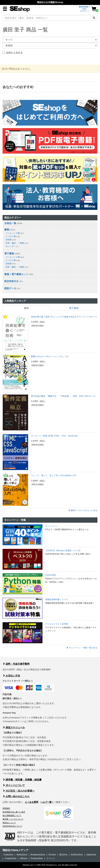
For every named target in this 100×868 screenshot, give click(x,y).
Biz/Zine (63, 855)
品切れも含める (13, 53)
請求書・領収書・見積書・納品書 (22, 780)
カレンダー (12, 246)
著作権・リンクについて (13, 819)
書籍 (7, 230)
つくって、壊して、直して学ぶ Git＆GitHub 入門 (54, 475)
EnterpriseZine (38, 855)
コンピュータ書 (15, 233)
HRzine (24, 858)
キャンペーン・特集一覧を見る (82, 648)
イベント (51, 858)
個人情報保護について (12, 815)
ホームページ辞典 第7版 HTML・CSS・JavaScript (54, 436)
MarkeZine (22, 855)
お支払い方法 (11, 676)
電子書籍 (9, 253)
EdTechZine (77, 855)
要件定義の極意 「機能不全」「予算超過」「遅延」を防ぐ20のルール (63, 396)
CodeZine (8, 855)
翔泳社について (9, 823)
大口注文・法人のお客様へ (18, 791)
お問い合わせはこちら (16, 796)
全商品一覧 (10, 223)
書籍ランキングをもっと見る (83, 510)
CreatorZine (11, 858)
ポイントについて (14, 785)
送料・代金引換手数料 (16, 664)
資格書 (11, 240)
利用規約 (6, 808)
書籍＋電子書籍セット (16, 274)
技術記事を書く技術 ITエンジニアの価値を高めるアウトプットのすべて (64, 317)
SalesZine (91, 855)
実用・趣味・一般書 (17, 243)
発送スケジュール (14, 727)
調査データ (10, 288)
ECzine (52, 855)
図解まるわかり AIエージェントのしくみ (50, 356)
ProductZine (37, 858)
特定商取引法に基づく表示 (14, 812)
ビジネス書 (13, 236)
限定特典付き (11, 281)
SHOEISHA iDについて (12, 826)
